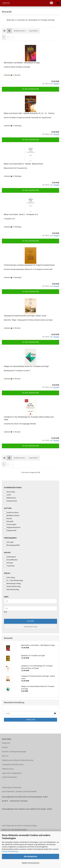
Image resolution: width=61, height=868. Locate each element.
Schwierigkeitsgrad (13, 488)
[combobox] (20, 31)
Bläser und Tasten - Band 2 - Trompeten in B (21, 214)
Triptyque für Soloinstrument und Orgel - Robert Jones (25, 316)
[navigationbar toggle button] (58, 3)
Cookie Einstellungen (9, 777)
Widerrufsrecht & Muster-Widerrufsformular (18, 760)
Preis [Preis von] (6, 597)
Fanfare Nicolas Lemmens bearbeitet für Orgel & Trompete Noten (29, 265)
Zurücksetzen (31, 627)
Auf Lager (9, 542)
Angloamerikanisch (12, 527)
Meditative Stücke (12, 515)
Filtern (31, 621)
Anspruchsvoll (10, 501)
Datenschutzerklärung (10, 851)
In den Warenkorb (31, 89)
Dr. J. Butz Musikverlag (13, 580)
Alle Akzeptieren (31, 856)
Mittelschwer (10, 498)
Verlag (7, 573)
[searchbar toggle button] (45, 3)
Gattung (8, 508)
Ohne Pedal (9, 492)
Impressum (6, 743)
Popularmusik (10, 530)
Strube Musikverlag (12, 586)
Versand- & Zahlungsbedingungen (14, 752)
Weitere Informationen (31, 863)
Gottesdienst (10, 557)
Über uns (5, 756)
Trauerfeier (9, 566)
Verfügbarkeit (10, 538)
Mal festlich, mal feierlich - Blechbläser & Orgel (22, 63)
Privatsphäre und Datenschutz (13, 765)
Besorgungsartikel (12, 545)
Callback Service (8, 769)
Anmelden (31, 720)
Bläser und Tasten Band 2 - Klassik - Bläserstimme (23, 164)
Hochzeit (8, 563)
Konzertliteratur (11, 560)
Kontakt (5, 747)
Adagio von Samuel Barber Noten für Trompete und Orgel (26, 366)
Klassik (8, 518)
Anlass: (7, 553)
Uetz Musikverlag (11, 589)
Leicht (7, 495)
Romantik (9, 521)
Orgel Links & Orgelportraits (12, 773)
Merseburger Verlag (12, 583)
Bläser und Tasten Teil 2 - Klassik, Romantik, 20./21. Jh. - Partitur (29, 113)
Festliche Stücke (11, 512)
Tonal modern (10, 524)
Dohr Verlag (9, 577)
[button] (4, 31)
